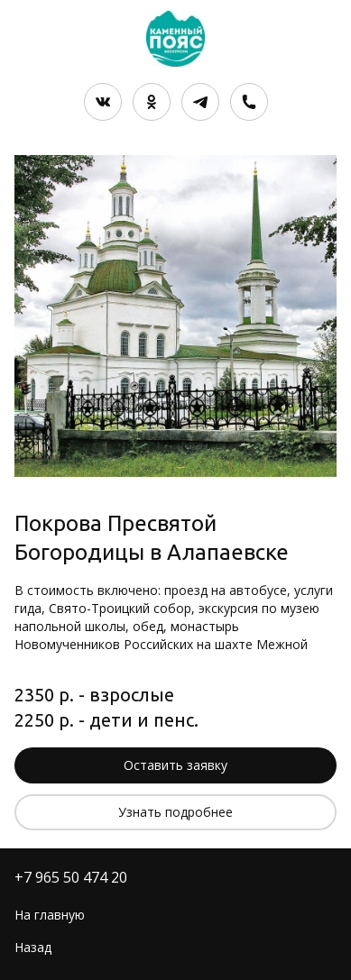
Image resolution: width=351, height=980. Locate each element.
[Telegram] (200, 102)
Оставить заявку (175, 765)
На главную (50, 915)
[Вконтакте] (103, 102)
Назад (33, 947)
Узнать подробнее (175, 812)
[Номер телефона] (249, 102)
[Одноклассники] (152, 102)
